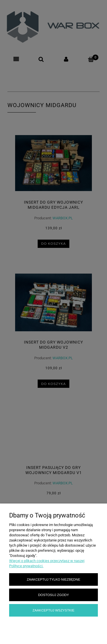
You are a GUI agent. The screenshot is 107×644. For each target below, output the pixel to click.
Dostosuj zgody (53, 595)
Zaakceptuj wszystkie (53, 610)
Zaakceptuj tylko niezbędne (53, 579)
